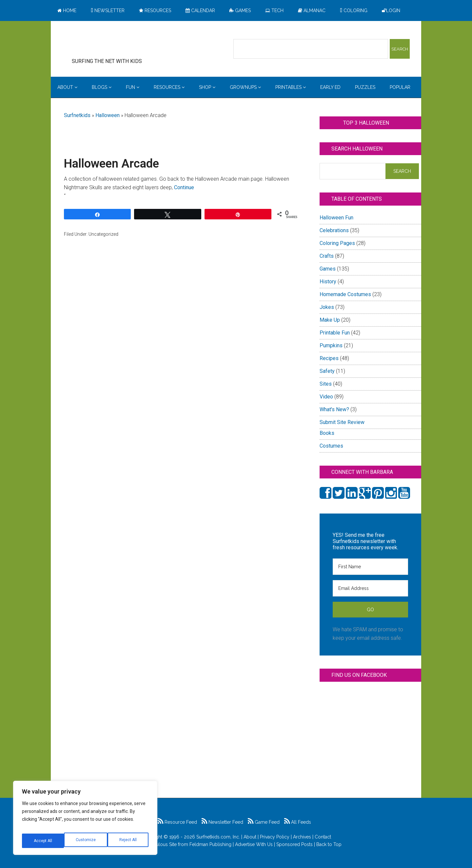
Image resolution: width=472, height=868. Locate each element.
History (328, 282)
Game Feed (264, 822)
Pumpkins (331, 345)
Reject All (86, 841)
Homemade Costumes (345, 294)
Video (326, 397)
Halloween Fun (336, 218)
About (250, 837)
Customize (43, 841)
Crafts (327, 256)
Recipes (329, 358)
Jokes (327, 307)
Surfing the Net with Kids (117, 42)
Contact (323, 837)
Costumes (331, 446)
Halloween (108, 115)
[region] (85, 820)
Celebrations (334, 230)
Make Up (330, 320)
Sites (326, 384)
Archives (302, 837)
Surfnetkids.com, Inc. (218, 837)
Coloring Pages (337, 243)
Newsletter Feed (222, 822)
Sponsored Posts (295, 844)
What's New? (334, 409)
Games (328, 269)
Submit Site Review (342, 422)
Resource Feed (177, 822)
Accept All (128, 841)
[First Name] (370, 567)
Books (327, 433)
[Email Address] (370, 588)
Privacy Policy (275, 837)
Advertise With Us (254, 844)
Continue (184, 187)
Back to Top (329, 844)
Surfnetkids (77, 115)
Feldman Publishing (210, 844)
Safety (327, 371)
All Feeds (298, 822)
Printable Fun (335, 333)
